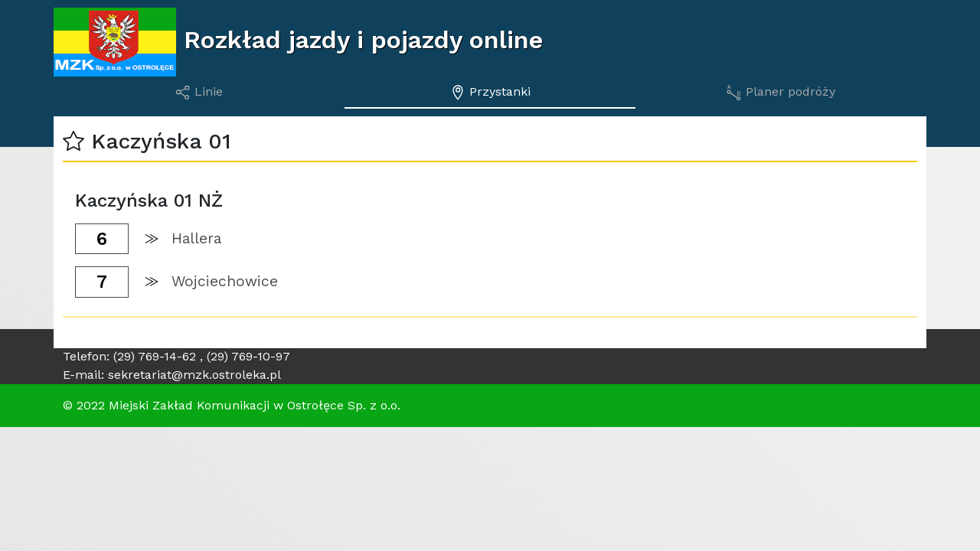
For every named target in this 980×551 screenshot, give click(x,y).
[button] (73, 141)
